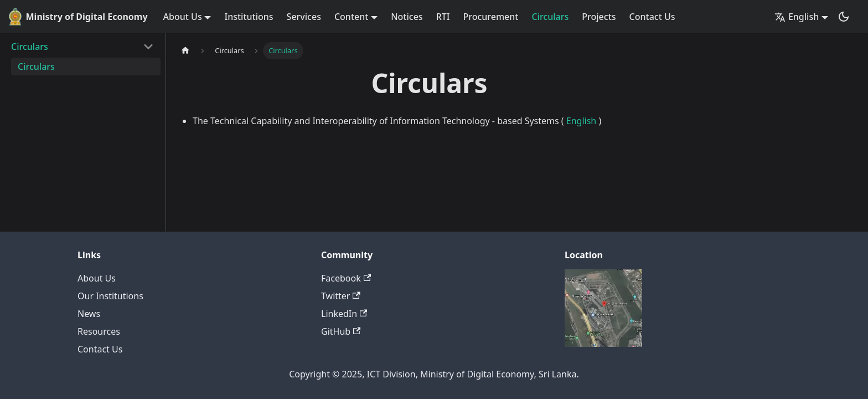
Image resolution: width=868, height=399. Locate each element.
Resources (99, 331)
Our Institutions (110, 296)
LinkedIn (344, 314)
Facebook (346, 278)
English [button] (797, 17)
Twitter (341, 296)
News (89, 314)
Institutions (249, 17)
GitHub (341, 331)
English (581, 121)
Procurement (490, 17)
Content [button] (351, 17)
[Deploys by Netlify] (603, 344)
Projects (599, 17)
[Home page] (185, 51)
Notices (407, 17)
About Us (97, 278)
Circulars (550, 17)
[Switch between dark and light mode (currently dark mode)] (844, 17)
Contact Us (652, 17)
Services (304, 17)
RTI (443, 17)
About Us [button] (183, 17)
